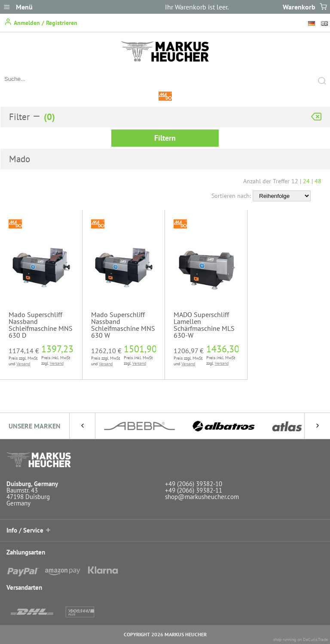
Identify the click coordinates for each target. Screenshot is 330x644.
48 (318, 181)
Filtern (165, 138)
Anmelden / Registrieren (41, 22)
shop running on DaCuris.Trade (301, 639)
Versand (23, 364)
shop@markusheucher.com (202, 497)
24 (306, 181)
